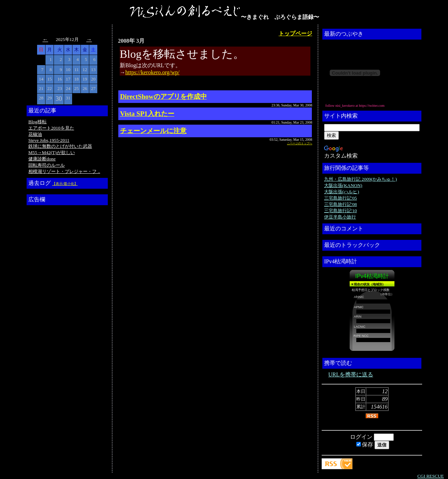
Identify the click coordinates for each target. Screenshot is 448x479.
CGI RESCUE (431, 476)
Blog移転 (37, 122)
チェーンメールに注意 (153, 131)
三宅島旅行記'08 (341, 204)
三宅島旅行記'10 (341, 211)
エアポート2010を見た (51, 128)
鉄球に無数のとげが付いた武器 (60, 146)
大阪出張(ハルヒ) (342, 192)
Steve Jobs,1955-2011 (49, 140)
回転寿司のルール (47, 165)
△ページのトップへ (300, 143)
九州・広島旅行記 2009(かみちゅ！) (360, 179)
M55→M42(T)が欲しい (52, 152)
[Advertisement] (56, 313)
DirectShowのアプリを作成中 (163, 96)
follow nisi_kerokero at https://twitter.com (355, 106)
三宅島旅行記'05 (341, 198)
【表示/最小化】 (65, 184)
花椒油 (35, 134)
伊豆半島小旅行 (340, 217)
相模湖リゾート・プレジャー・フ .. (64, 171)
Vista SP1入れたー (147, 114)
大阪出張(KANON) (343, 185)
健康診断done (42, 159)
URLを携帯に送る (351, 374)
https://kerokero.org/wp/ (152, 72)
